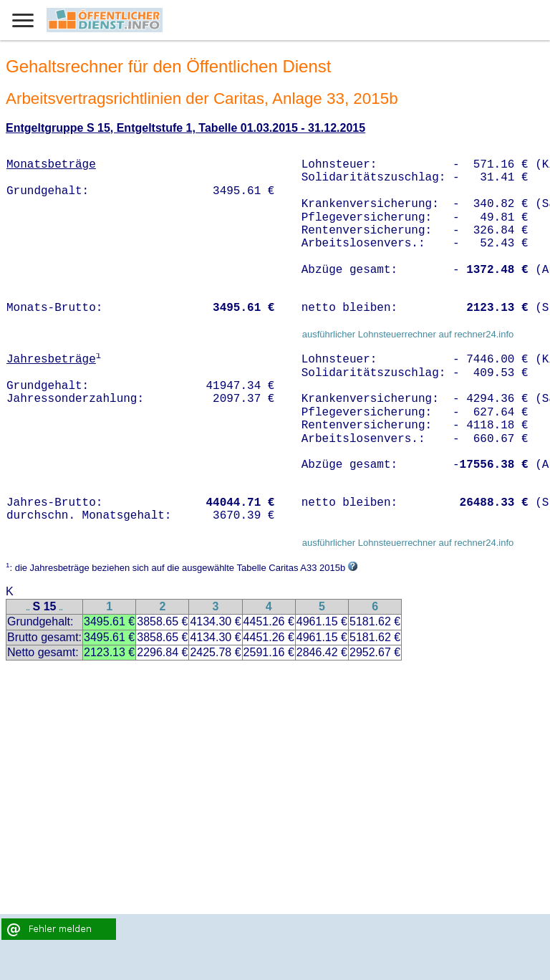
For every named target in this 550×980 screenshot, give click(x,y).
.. (28, 608)
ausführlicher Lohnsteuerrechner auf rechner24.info (408, 334)
